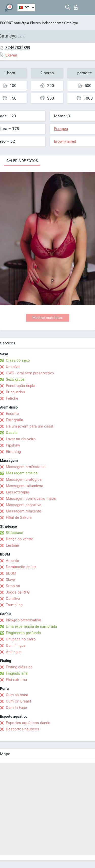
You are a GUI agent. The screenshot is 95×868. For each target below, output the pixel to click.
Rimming (13, 452)
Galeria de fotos (22, 161)
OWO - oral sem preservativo (30, 373)
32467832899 (18, 48)
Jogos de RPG (18, 592)
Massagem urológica (24, 479)
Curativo (13, 599)
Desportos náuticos (23, 729)
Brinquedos (15, 392)
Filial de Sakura (19, 518)
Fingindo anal (17, 673)
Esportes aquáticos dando (28, 723)
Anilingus (14, 652)
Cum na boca (17, 695)
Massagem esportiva (24, 505)
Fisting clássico (19, 667)
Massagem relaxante (23, 511)
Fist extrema (16, 680)
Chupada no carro (21, 639)
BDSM (11, 573)
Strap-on (13, 586)
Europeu (61, 129)
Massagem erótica (22, 473)
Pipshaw (13, 445)
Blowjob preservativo (24, 620)
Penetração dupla (21, 386)
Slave (10, 580)
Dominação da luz (21, 567)
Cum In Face (16, 708)
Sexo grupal (16, 379)
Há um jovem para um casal (30, 426)
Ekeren (35, 23)
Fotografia (14, 420)
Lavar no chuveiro (21, 439)
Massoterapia (17, 492)
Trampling (14, 605)
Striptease (14, 533)
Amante (12, 561)
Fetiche (12, 398)
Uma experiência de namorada (31, 626)
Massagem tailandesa (24, 486)
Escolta (12, 414)
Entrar (76, 7)
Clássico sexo (18, 360)
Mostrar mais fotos (48, 318)
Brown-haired (65, 141)
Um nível (13, 367)
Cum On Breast (18, 701)
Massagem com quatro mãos (31, 498)
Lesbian (12, 545)
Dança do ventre (20, 539)
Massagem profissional (26, 467)
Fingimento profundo (23, 633)
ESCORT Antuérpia (15, 23)
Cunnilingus (16, 645)
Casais (12, 433)
